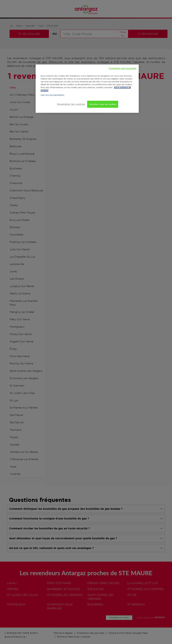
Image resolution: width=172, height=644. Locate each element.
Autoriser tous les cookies (103, 104)
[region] (87, 89)
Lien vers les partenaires (52, 95)
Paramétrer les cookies (71, 104)
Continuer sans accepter (123, 68)
